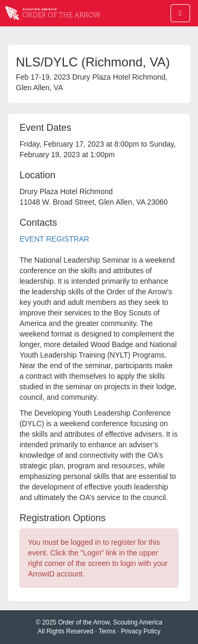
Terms (107, 631)
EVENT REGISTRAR (54, 239)
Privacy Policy (141, 631)
